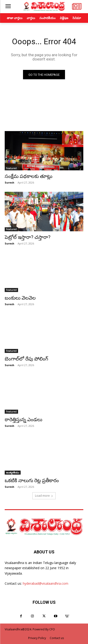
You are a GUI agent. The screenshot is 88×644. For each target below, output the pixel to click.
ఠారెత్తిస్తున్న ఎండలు (23, 420)
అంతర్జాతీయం (13, 472)
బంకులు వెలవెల (20, 298)
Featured (11, 168)
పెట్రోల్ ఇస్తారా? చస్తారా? (28, 237)
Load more (44, 496)
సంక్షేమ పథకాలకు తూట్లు (29, 176)
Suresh (10, 182)
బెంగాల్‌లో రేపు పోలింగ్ (26, 359)
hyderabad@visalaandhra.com (46, 583)
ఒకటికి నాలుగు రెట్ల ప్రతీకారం (32, 480)
